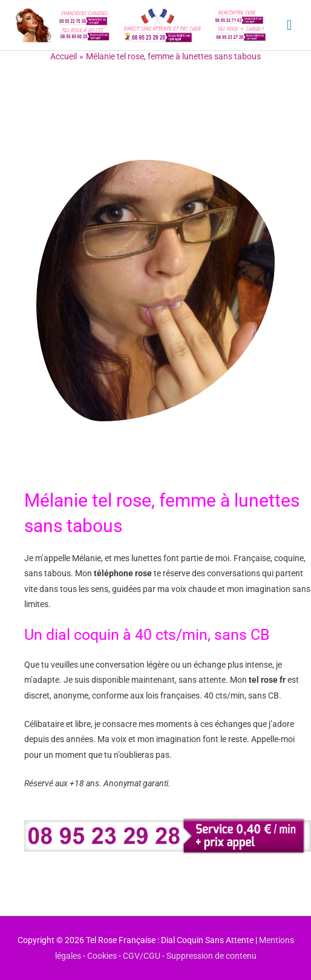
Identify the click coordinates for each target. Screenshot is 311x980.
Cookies (102, 956)
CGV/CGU (142, 956)
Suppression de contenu (211, 956)
